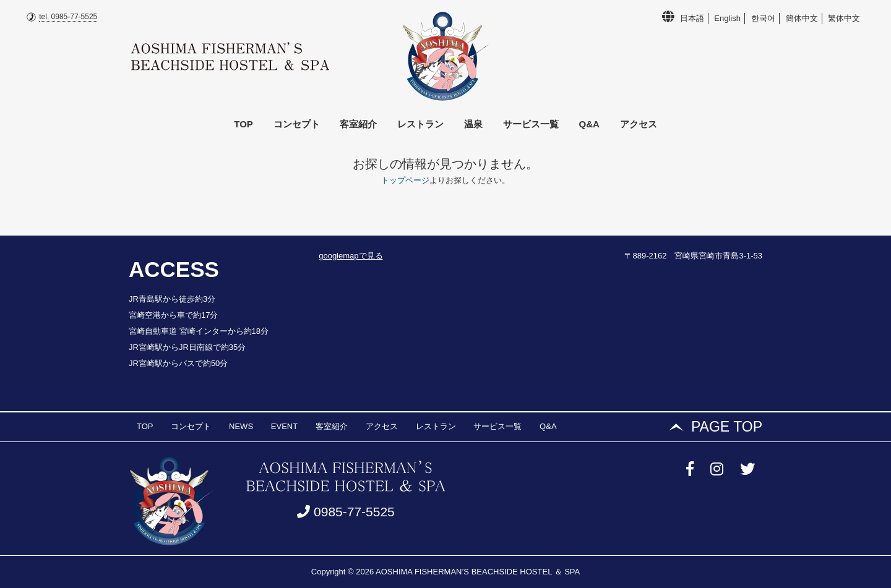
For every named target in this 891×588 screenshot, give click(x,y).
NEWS (241, 426)
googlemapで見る (351, 256)
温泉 (473, 124)
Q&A (589, 124)
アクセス (639, 124)
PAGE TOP (727, 427)
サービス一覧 (531, 124)
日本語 (692, 18)
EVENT (284, 426)
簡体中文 (802, 18)
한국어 (763, 18)
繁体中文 (844, 18)
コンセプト (297, 124)
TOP (243, 124)
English (727, 18)
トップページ (405, 180)
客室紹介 (358, 124)
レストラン (420, 124)
